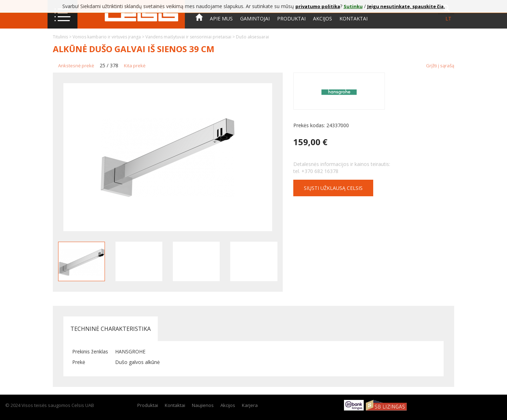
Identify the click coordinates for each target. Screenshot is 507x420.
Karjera (250, 405)
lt (448, 18)
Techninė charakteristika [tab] (111, 329)
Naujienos (203, 405)
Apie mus (221, 18)
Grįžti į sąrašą (440, 66)
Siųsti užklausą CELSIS (333, 188)
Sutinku (353, 6)
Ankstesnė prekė (76, 66)
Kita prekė (135, 66)
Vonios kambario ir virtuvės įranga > (109, 37)
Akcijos (323, 18)
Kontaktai (353, 18)
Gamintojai (255, 18)
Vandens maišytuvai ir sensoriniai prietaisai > (191, 37)
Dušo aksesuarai (252, 37)
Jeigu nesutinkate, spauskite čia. (406, 6)
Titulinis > (63, 37)
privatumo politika (318, 6)
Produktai (291, 18)
